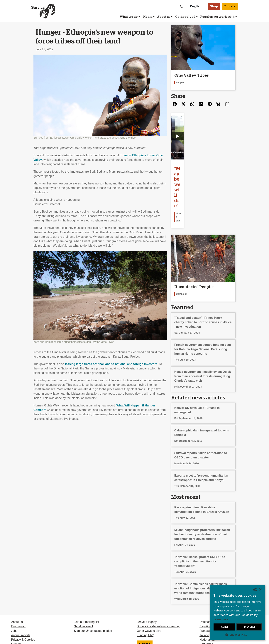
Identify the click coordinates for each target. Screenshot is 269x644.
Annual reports (21, 587)
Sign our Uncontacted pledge (93, 583)
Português (206, 596)
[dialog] (238, 613)
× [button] (260, 590)
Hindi (203, 601)
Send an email (83, 578)
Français (205, 583)
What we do (129, 17)
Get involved (185, 17)
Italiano (204, 587)
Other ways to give (149, 583)
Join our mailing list (87, 574)
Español (205, 578)
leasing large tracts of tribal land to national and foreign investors (111, 364)
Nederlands (207, 592)
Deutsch (205, 574)
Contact (16, 596)
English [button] (196, 6)
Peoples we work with (217, 17)
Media (148, 17)
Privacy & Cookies (23, 592)
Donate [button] (230, 6)
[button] (182, 6)
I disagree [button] (249, 627)
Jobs (14, 583)
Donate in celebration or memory (158, 578)
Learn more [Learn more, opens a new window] (221, 619)
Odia (203, 605)
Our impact (18, 578)
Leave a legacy (147, 574)
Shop (214, 6)
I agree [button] (224, 627)
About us (164, 17)
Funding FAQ (145, 587)
